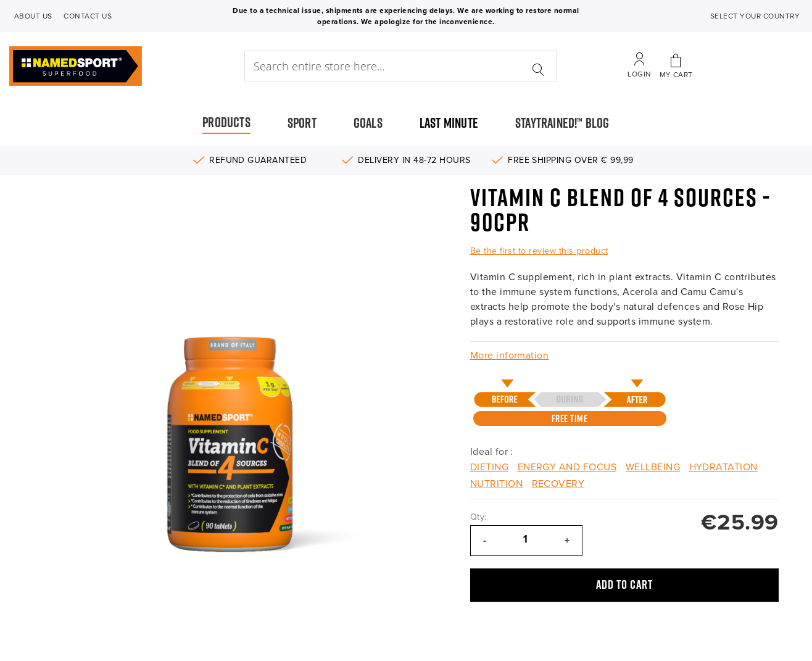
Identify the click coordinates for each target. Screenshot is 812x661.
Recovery (558, 484)
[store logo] (107, 66)
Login (639, 74)
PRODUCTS (226, 122)
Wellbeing (653, 467)
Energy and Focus (567, 467)
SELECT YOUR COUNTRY (755, 16)
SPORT (302, 123)
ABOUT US (33, 16)
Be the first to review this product (539, 251)
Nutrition (496, 484)
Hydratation (723, 467)
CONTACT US (88, 16)
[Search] (538, 63)
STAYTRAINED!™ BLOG (562, 123)
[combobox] (401, 66)
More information (510, 355)
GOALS (368, 123)
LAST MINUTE (449, 123)
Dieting (489, 467)
